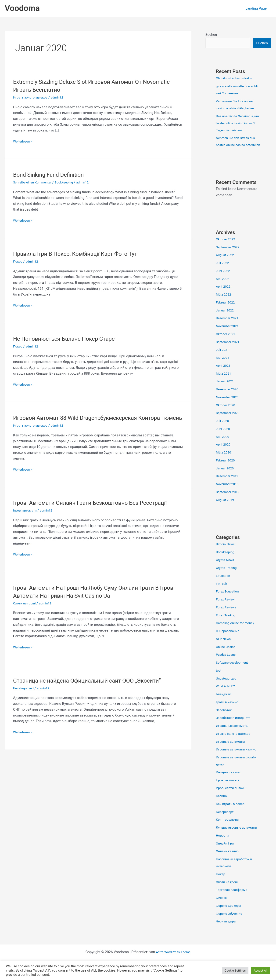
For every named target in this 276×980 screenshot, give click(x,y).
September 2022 (229, 255)
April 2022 (224, 294)
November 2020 (228, 405)
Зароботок (225, 717)
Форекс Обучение (230, 921)
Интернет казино (230, 780)
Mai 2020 (223, 444)
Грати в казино (228, 709)
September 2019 (229, 499)
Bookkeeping (68, 182)
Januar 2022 (226, 318)
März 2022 (224, 302)
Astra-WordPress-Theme (173, 959)
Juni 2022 (224, 278)
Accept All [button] (260, 971)
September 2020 (229, 420)
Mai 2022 (223, 286)
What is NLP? (226, 694)
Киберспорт (226, 819)
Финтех (222, 905)
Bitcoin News (226, 552)
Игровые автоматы (232, 749)
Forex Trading (227, 623)
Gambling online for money (237, 630)
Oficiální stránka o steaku (236, 79)
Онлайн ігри (226, 851)
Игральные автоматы (234, 733)
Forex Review (226, 607)
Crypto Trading (227, 575)
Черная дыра (227, 929)
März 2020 (224, 460)
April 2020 (224, 452)
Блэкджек (224, 702)
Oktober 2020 (226, 413)
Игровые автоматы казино (238, 757)
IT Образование (229, 638)
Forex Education (228, 599)
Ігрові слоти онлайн (232, 795)
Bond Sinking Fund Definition (52, 175)
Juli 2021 (223, 357)
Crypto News (226, 567)
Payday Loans (227, 662)
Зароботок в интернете (235, 725)
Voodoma (22, 8)
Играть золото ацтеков (32, 97)
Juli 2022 (223, 270)
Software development (233, 670)
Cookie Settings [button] (235, 971)
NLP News (224, 646)
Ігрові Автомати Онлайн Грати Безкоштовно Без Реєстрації (97, 511)
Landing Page (257, 8)
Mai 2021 (223, 365)
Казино (222, 803)
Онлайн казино (228, 859)
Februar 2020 (226, 468)
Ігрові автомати (26, 518)
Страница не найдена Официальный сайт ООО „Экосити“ (94, 688)
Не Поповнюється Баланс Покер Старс (69, 339)
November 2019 (228, 491)
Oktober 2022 (226, 247)
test (219, 678)
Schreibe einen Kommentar (34, 182)
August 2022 (226, 262)
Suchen (211, 35)
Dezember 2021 (228, 325)
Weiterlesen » (23, 141)
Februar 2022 (226, 310)
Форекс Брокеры (230, 913)
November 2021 (228, 333)
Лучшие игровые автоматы (238, 835)
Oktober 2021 (226, 341)
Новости (223, 843)
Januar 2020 (226, 476)
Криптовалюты (228, 827)
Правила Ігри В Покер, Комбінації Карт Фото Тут (81, 254)
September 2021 (229, 349)
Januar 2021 (226, 389)
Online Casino (227, 654)
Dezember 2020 (228, 397)
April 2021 (224, 373)
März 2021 (224, 381)
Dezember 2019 (228, 483)
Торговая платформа (233, 897)
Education (224, 583)
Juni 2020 (224, 436)
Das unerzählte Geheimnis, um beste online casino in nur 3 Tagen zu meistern (237, 124)
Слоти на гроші (25, 611)
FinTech (222, 591)
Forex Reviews (227, 615)
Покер (18, 261)
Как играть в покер (232, 811)
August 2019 (226, 507)
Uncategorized (24, 696)
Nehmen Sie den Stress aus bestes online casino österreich (237, 145)
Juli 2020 (223, 428)
